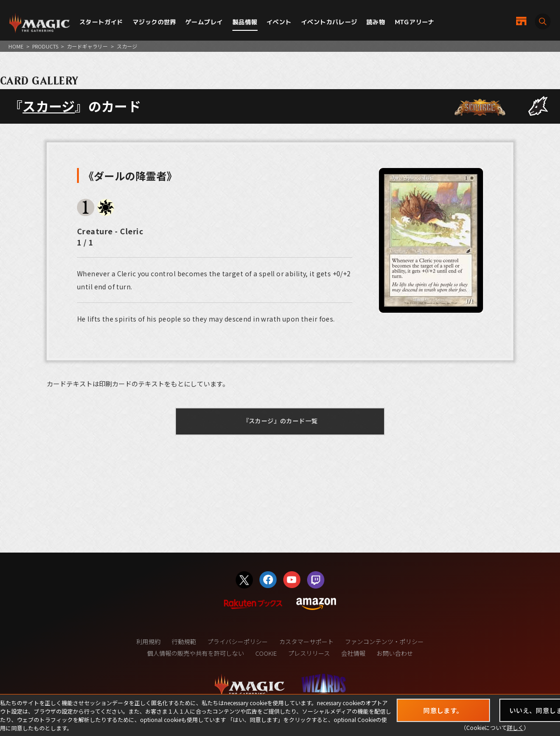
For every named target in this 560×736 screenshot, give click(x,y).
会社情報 (353, 653)
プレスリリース (309, 653)
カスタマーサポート (306, 641)
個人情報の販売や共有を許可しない (196, 653)
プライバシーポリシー (238, 641)
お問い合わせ (395, 653)
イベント (279, 22)
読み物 (376, 22)
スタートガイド (101, 22)
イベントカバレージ (329, 22)
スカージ (49, 106)
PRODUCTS (45, 46)
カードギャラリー (87, 46)
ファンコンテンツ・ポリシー (384, 641)
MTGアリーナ (415, 22)
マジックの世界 (154, 22)
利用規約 (148, 641)
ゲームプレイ (204, 22)
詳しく (515, 727)
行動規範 (184, 641)
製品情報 (245, 22)
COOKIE (266, 653)
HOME (16, 46)
